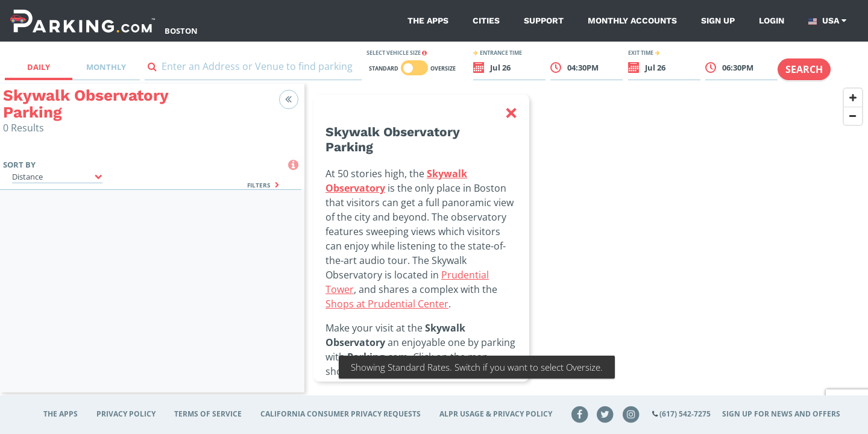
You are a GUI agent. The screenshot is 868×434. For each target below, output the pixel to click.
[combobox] (253, 69)
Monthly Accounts (632, 20)
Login (772, 20)
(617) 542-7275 (685, 414)
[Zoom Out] (853, 116)
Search (804, 69)
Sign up (718, 20)
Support (544, 20)
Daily (39, 67)
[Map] (586, 245)
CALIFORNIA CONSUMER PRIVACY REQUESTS (341, 414)
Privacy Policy (126, 414)
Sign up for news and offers (781, 414)
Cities (486, 20)
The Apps (428, 20)
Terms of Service (208, 414)
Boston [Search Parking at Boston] (181, 31)
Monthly (106, 67)
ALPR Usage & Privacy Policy (496, 414)
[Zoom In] (853, 98)
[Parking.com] (83, 21)
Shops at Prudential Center (387, 304)
